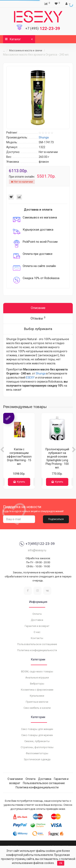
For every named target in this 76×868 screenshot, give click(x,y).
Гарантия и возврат (37, 626)
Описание (38, 308)
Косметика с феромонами (37, 690)
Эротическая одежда (37, 759)
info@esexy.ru (37, 550)
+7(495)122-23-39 (37, 544)
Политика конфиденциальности (37, 650)
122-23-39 (43, 28)
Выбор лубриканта (38, 329)
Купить (19, 482)
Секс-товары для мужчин (37, 735)
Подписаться (56, 519)
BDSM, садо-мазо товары (37, 671)
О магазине (15, 779)
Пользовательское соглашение (37, 644)
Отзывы (38, 318)
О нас (37, 632)
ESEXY (30, 378)
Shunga (41, 373)
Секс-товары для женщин (37, 729)
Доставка (37, 620)
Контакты (37, 638)
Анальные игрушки (37, 678)
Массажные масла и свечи (26, 50)
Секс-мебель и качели (37, 708)
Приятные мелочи (37, 702)
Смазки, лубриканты (37, 741)
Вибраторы (37, 684)
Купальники (37, 696)
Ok (61, 863)
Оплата (37, 614)
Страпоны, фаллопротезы (37, 747)
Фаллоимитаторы (37, 753)
